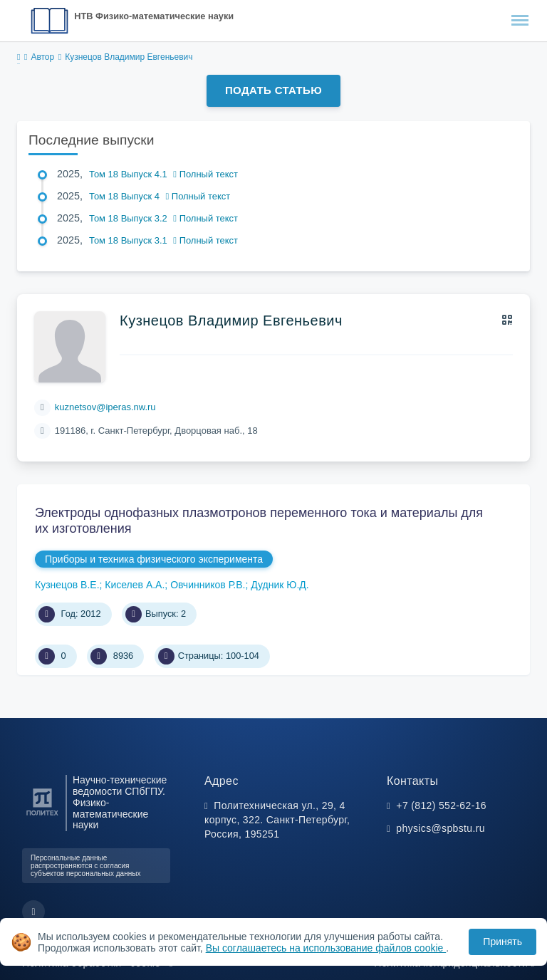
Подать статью (273, 90)
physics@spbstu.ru (440, 828)
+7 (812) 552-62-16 (441, 806)
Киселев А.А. (135, 585)
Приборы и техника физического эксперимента (154, 559)
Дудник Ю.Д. (280, 585)
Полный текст (205, 174)
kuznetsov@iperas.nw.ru (105, 407)
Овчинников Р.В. (208, 585)
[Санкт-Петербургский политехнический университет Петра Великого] (42, 816)
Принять (502, 942)
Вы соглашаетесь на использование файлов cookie (326, 948)
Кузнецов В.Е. (67, 585)
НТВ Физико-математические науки (154, 16)
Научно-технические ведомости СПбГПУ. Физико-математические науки (120, 803)
